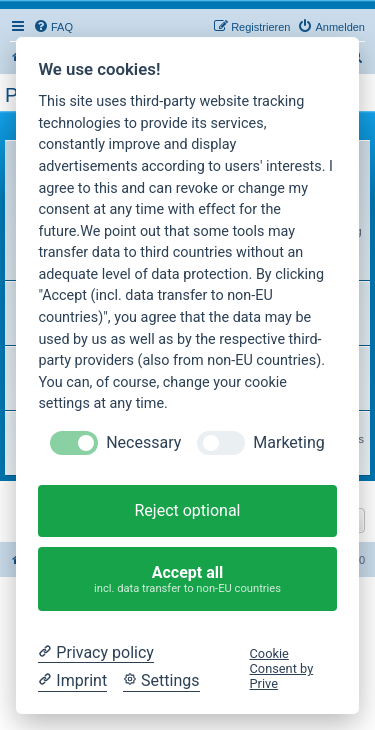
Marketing (288, 442)
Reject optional (187, 510)
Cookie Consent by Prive (282, 669)
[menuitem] (53, 27)
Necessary (143, 442)
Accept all (188, 579)
